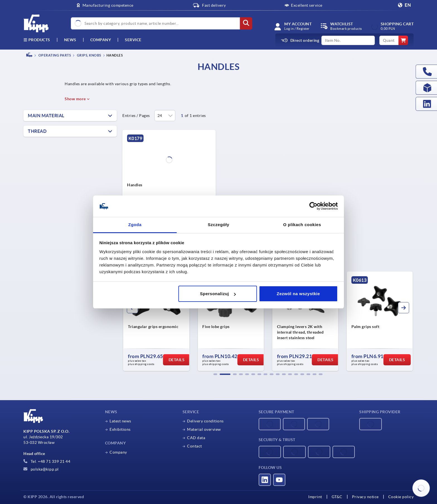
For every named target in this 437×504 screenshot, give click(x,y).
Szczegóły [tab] (218, 225)
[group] (156, 321)
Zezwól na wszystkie (298, 294)
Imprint (315, 497)
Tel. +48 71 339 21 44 (47, 461)
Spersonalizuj (218, 294)
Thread (37, 131)
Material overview (204, 429)
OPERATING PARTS (54, 55)
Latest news (120, 421)
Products (37, 40)
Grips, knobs (89, 55)
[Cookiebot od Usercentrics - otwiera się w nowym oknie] (313, 206)
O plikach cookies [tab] (302, 225)
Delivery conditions (205, 421)
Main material (46, 116)
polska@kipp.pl (41, 469)
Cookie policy (401, 497)
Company (101, 40)
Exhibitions (120, 429)
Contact (195, 446)
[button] (215, 374)
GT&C (337, 497)
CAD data (196, 438)
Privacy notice (365, 497)
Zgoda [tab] (135, 225)
